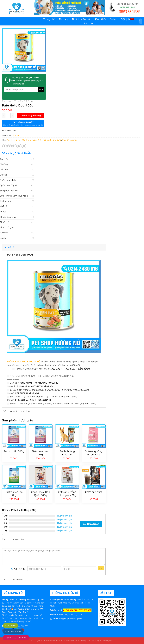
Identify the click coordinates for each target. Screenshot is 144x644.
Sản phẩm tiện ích (9, 191)
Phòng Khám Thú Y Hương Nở (16, 600)
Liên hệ (88, 23)
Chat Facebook (13, 632)
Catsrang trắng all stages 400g (67, 494)
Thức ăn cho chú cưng (51, 140)
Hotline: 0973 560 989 (16, 638)
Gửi (101, 568)
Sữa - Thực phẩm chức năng (14, 196)
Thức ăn (29, 101)
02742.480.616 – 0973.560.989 (77, 610)
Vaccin (3, 238)
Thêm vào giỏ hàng (30, 115)
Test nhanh (5, 201)
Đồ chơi (4, 175)
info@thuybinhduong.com (71, 619)
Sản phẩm (18, 101)
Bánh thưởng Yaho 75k (67, 453)
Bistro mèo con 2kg (41, 453)
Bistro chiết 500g (14, 451)
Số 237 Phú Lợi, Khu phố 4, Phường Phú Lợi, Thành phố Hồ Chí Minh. (72, 603)
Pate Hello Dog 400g (16, 140)
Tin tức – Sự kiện (82, 19)
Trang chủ (49, 19)
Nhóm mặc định (8, 180)
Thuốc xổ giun (7, 227)
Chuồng (4, 164)
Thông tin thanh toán (17, 411)
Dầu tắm (4, 169)
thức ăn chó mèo (70, 140)
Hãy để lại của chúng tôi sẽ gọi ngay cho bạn (27, 81)
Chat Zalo (10, 625)
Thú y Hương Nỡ (33, 140)
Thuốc (3, 212)
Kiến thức (101, 19)
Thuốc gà (5, 222)
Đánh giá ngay (91, 524)
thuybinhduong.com (104, 640)
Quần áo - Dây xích (9, 185)
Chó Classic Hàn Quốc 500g (41, 494)
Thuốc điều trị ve (8, 217)
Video (114, 19)
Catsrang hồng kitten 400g (94, 453)
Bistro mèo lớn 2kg (14, 494)
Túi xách (4, 233)
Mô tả (8, 247)
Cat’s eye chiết (94, 492)
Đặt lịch (125, 19)
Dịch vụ (64, 19)
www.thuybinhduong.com (70, 614)
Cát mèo (4, 159)
